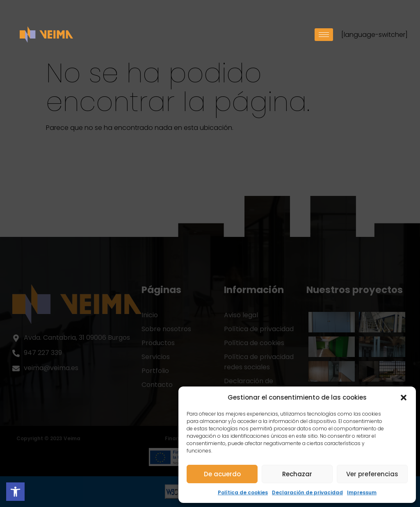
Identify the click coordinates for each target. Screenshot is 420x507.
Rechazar (297, 474)
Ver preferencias (372, 474)
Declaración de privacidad (307, 492)
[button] (404, 398)
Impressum (362, 492)
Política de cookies (243, 492)
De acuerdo (222, 474)
